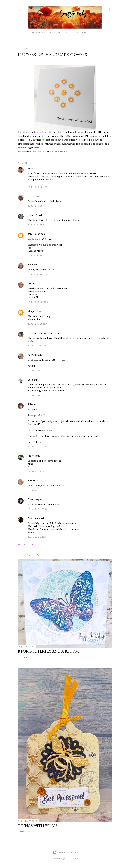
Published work (49, 32)
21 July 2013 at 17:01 (37, 395)
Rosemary (34, 499)
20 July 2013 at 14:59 (37, 187)
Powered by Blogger (65, 852)
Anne (31, 456)
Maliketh (74, 859)
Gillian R (32, 215)
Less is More (41, 132)
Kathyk (32, 355)
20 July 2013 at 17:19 (37, 255)
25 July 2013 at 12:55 (37, 537)
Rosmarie (33, 518)
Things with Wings (38, 826)
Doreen (32, 196)
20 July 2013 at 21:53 (37, 274)
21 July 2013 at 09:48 (38, 346)
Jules (31, 404)
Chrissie (32, 284)
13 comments (24, 832)
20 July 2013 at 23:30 (38, 302)
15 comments (24, 657)
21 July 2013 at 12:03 (37, 370)
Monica (32, 169)
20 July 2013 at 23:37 (38, 324)
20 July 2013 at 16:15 (37, 206)
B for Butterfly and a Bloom (48, 651)
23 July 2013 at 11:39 (37, 490)
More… (84, 32)
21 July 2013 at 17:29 (37, 447)
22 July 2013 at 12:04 (37, 471)
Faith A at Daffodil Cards (41, 333)
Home (32, 32)
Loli (30, 380)
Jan (30, 265)
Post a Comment (27, 544)
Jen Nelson (34, 234)
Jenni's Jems (35, 481)
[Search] (110, 9)
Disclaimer (70, 32)
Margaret (33, 311)
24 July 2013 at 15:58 (37, 509)
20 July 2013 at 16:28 (37, 225)
